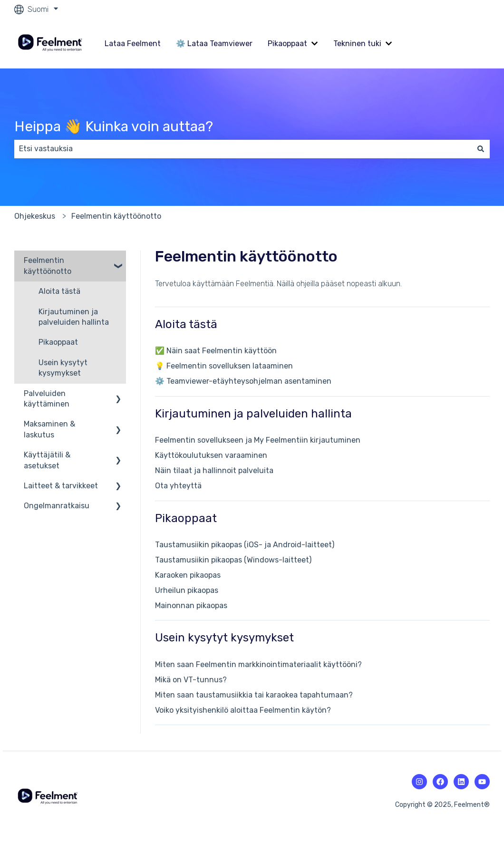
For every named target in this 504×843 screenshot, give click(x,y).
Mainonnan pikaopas (191, 606)
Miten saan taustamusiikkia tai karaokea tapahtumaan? (254, 695)
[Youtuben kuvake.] (482, 782)
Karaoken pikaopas (188, 575)
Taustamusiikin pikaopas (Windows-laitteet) (233, 560)
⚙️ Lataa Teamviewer (214, 44)
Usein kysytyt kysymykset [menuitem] (63, 368)
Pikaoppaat (287, 44)
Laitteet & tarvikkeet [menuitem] (61, 486)
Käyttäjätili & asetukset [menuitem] (47, 460)
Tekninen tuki (357, 44)
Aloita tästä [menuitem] (59, 291)
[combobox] (243, 149)
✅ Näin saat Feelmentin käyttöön (216, 351)
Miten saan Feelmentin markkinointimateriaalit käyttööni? (258, 664)
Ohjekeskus (35, 216)
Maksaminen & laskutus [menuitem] (49, 429)
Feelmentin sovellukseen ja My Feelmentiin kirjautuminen (258, 440)
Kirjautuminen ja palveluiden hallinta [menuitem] (74, 317)
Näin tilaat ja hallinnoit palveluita (214, 470)
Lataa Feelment (133, 44)
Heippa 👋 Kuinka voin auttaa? (114, 126)
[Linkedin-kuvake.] (461, 782)
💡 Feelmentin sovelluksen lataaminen (224, 366)
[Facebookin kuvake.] (440, 782)
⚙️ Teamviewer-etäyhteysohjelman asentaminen (243, 381)
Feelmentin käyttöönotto (116, 216)
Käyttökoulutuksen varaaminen (211, 455)
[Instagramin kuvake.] (419, 782)
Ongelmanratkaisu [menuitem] (57, 506)
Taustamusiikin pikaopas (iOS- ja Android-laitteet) (245, 545)
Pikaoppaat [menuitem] (58, 342)
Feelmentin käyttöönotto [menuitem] (48, 266)
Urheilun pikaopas (187, 590)
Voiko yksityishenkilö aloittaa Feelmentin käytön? (243, 710)
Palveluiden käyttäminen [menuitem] (47, 399)
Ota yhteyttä (178, 486)
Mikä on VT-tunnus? (191, 680)
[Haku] (481, 149)
